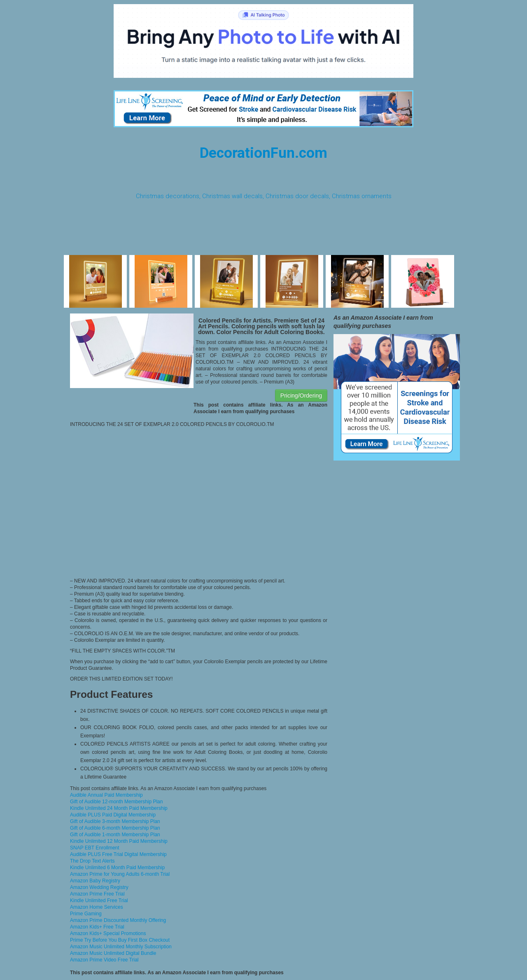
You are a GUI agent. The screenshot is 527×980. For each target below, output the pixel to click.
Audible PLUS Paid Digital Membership (113, 815)
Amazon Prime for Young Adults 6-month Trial (120, 874)
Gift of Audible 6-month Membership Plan (115, 828)
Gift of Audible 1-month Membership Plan (115, 835)
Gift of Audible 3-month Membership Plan (115, 821)
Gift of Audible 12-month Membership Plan (116, 802)
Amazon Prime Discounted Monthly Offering (118, 920)
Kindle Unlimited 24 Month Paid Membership (119, 808)
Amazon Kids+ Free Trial (97, 927)
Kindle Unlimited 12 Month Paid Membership (119, 841)
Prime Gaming (86, 914)
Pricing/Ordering (301, 395)
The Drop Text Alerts (92, 861)
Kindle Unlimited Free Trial (99, 900)
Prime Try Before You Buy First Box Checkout (120, 940)
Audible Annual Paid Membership (106, 795)
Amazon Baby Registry (95, 881)
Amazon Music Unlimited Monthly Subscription (121, 947)
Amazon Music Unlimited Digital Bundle (113, 953)
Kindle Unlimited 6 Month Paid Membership (117, 868)
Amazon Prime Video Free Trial (104, 960)
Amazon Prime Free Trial (97, 894)
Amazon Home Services (97, 907)
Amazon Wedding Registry (99, 887)
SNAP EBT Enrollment (95, 848)
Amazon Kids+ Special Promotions (108, 933)
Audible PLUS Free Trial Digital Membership (118, 854)
